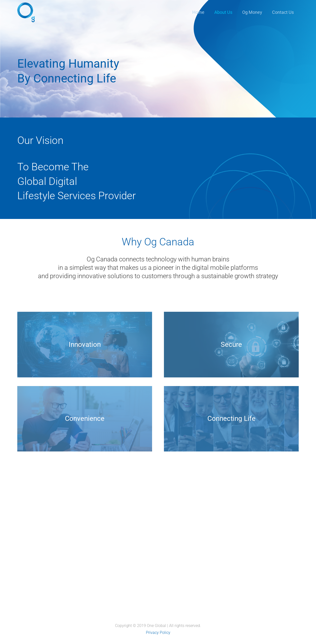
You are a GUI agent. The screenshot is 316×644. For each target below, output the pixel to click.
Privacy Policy (158, 633)
